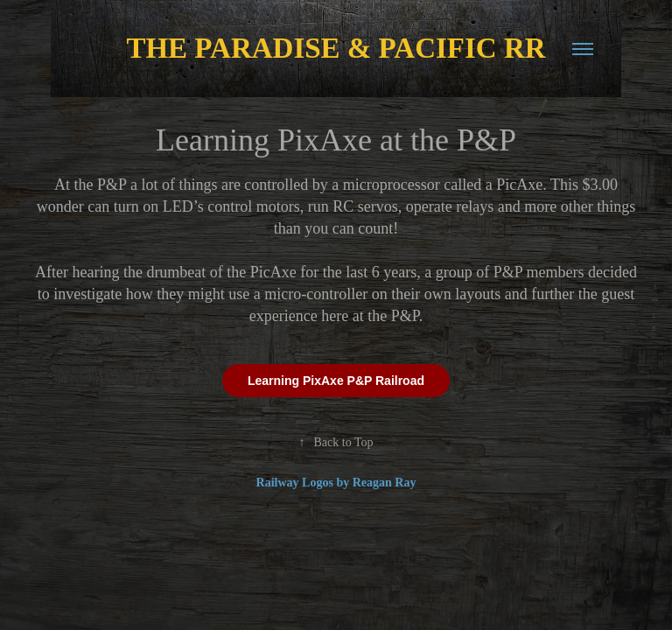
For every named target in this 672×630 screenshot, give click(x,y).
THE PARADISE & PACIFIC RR (336, 48)
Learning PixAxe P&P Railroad (336, 381)
